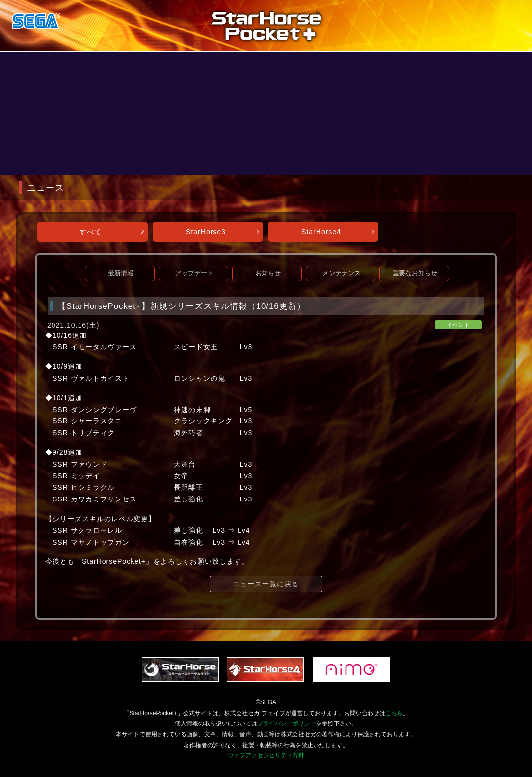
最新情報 (121, 273)
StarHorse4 (321, 232)
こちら (394, 713)
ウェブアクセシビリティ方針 (266, 755)
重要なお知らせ (415, 273)
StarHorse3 (206, 232)
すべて (91, 232)
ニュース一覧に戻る (266, 584)
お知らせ (268, 273)
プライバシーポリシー (287, 723)
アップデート (194, 273)
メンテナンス (342, 273)
